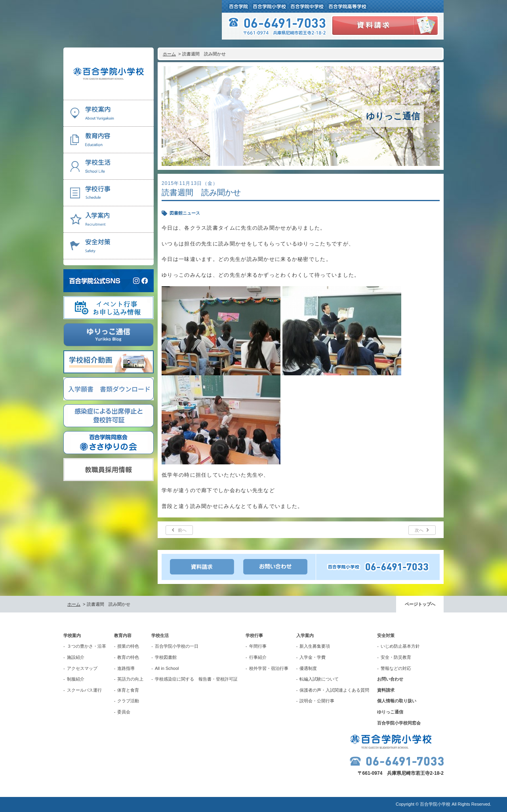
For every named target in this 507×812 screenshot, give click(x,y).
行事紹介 (258, 657)
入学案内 (305, 635)
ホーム (169, 54)
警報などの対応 (396, 668)
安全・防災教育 (396, 657)
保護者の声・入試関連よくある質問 (334, 690)
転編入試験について (319, 679)
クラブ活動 (128, 701)
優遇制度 (308, 668)
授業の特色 (128, 646)
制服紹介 (76, 679)
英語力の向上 (130, 679)
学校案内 (72, 635)
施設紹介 (76, 657)
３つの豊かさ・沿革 (87, 646)
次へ (419, 530)
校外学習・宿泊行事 (269, 668)
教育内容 (123, 635)
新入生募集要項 (315, 646)
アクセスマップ (82, 668)
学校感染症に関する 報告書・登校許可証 (196, 679)
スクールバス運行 (84, 690)
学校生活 (160, 635)
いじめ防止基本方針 (400, 646)
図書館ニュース (185, 213)
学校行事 (254, 635)
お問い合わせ (390, 679)
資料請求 (386, 690)
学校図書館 (166, 657)
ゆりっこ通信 (390, 712)
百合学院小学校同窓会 (399, 723)
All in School (167, 668)
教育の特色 (128, 657)
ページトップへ (420, 604)
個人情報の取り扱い (397, 701)
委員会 (124, 712)
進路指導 (126, 668)
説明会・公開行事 (317, 701)
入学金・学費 (313, 657)
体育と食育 (128, 690)
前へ (182, 530)
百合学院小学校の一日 (177, 646)
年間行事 (258, 646)
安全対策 (386, 635)
